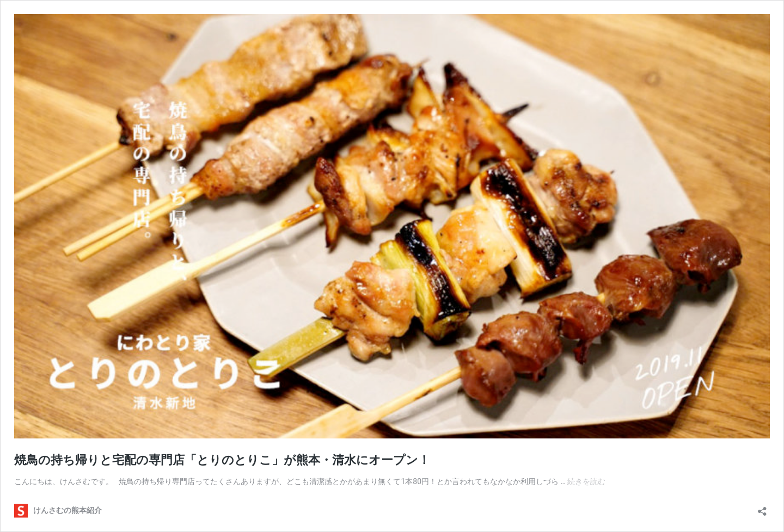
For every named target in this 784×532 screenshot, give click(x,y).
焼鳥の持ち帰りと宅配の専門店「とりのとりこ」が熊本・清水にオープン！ (222, 460)
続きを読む (586, 481)
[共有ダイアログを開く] (762, 508)
